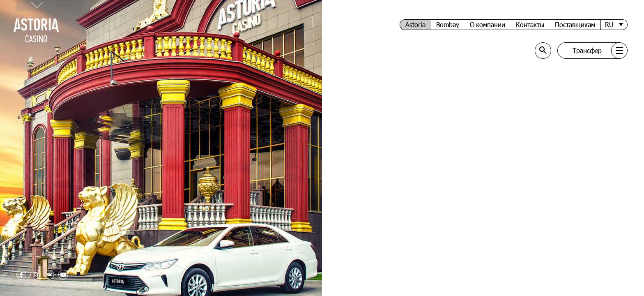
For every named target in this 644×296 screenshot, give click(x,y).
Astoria (415, 24)
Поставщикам (575, 24)
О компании (488, 24)
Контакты (530, 24)
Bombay (448, 24)
